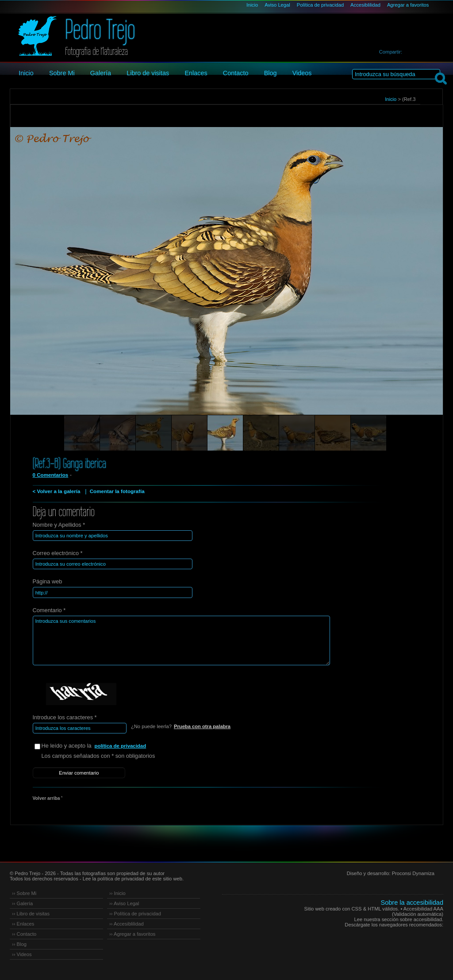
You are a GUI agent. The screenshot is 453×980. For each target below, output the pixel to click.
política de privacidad (121, 745)
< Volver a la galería (56, 491)
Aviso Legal (277, 5)
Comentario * (49, 610)
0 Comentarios (50, 475)
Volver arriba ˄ (48, 797)
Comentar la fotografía (117, 491)
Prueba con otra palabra (202, 726)
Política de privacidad (320, 5)
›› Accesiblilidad (127, 922)
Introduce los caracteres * (65, 717)
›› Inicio (117, 892)
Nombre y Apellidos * (59, 525)
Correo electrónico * (58, 553)
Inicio (252, 5)
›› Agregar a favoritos (132, 933)
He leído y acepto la (108, 746)
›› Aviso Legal (124, 902)
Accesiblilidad (365, 5)
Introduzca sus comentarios (179, 640)
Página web (48, 581)
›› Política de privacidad (135, 912)
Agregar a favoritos (408, 5)
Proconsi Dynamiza (413, 872)
